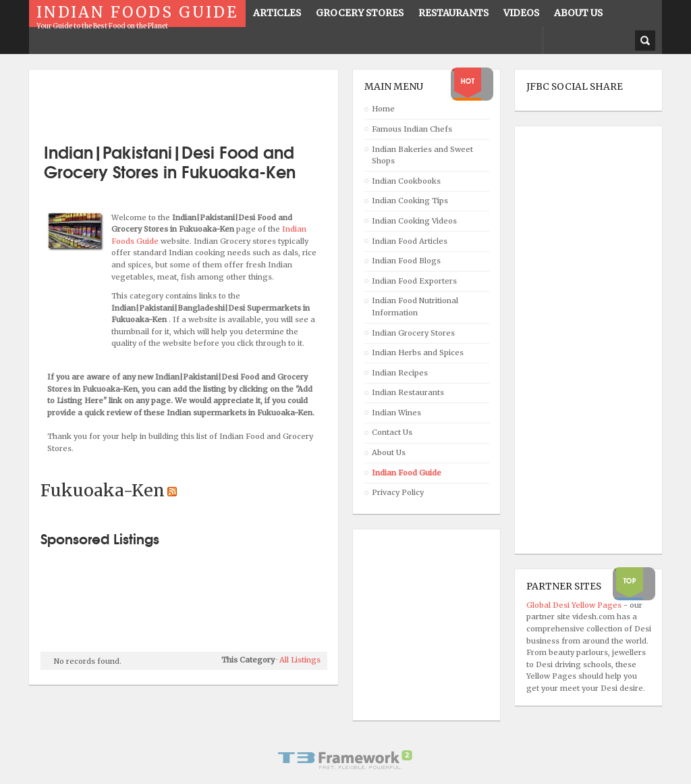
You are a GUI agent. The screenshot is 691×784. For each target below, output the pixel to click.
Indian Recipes (400, 373)
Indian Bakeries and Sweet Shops (422, 155)
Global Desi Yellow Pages (575, 605)
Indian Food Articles (410, 241)
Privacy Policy (398, 492)
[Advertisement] (198, 101)
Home (383, 109)
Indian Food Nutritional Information (415, 307)
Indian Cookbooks (406, 181)
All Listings (300, 660)
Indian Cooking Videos (414, 221)
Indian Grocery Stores (413, 333)
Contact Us (392, 432)
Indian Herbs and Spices (418, 352)
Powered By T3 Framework (345, 760)
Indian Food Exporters (414, 281)
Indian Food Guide (407, 473)
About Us (389, 452)
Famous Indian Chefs (412, 129)
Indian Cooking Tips (410, 201)
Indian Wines (396, 413)
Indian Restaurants (408, 392)
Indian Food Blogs (406, 261)
